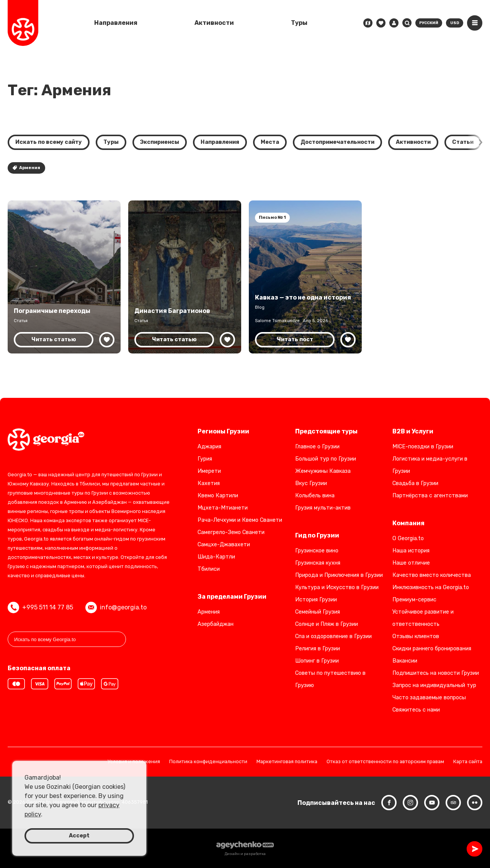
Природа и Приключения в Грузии (339, 575)
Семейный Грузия (318, 612)
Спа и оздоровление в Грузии (333, 636)
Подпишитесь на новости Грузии (436, 673)
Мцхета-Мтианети (223, 508)
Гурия (205, 459)
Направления (116, 23)
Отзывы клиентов (416, 636)
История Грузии (316, 600)
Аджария (209, 447)
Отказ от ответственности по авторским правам (385, 762)
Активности (214, 23)
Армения (26, 168)
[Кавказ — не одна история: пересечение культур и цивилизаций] (305, 277)
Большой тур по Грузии (326, 459)
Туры (299, 23)
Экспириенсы (160, 142)
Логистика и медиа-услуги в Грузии (430, 465)
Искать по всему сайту (49, 142)
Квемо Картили (218, 496)
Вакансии (405, 661)
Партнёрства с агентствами (430, 496)
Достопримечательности (337, 142)
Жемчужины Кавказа (323, 471)
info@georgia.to (116, 607)
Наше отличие (411, 563)
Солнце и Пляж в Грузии (327, 624)
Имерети (209, 471)
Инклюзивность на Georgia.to (431, 587)
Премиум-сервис (414, 600)
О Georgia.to (408, 538)
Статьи (463, 142)
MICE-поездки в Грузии (423, 447)
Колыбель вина (315, 496)
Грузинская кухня (318, 563)
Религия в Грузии (318, 649)
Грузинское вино (317, 551)
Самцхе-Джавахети (224, 545)
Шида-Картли (216, 557)
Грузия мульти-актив (323, 508)
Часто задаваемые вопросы (429, 698)
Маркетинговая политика (287, 762)
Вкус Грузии (311, 483)
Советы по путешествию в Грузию (330, 679)
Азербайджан (216, 624)
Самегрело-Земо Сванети (231, 532)
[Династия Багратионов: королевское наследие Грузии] (185, 277)
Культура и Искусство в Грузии (337, 587)
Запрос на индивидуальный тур (434, 685)
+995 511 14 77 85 (40, 607)
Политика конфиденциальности (208, 762)
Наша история (411, 551)
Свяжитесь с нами (416, 710)
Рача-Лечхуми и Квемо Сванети (240, 520)
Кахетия (209, 483)
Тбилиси (209, 569)
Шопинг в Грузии (317, 661)
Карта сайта (468, 762)
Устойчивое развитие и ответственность (423, 618)
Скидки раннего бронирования (432, 649)
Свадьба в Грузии (415, 483)
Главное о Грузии (317, 447)
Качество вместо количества (432, 575)
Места (270, 142)
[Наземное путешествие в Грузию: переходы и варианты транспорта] (64, 277)
